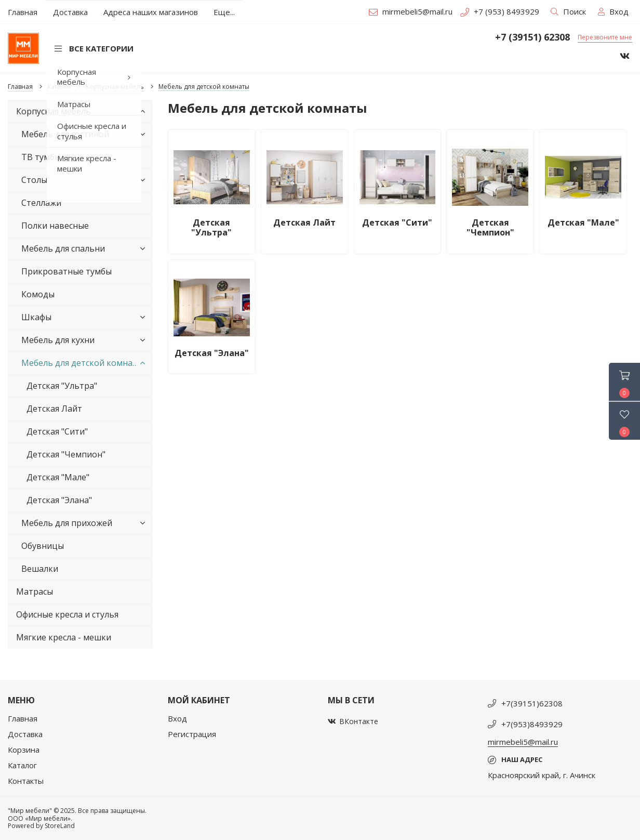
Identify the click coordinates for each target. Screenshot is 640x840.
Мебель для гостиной (85, 134)
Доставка (25, 734)
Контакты (26, 781)
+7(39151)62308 (532, 703)
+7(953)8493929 (532, 724)
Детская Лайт (54, 409)
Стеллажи (41, 203)
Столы (85, 180)
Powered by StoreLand (41, 826)
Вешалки (40, 569)
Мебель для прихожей (85, 523)
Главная (23, 718)
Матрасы (35, 592)
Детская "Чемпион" (66, 454)
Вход (177, 718)
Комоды (38, 294)
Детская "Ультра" (62, 386)
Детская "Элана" (59, 500)
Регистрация (192, 734)
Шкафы (85, 317)
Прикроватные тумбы (66, 271)
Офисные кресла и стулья (67, 614)
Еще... (224, 12)
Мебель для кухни (85, 340)
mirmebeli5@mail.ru (411, 11)
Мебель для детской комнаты (85, 363)
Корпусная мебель (83, 111)
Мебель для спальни (85, 248)
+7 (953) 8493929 (500, 11)
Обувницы (43, 546)
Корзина (24, 750)
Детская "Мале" (58, 477)
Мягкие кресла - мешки (64, 637)
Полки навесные (55, 226)
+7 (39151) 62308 (532, 37)
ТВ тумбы (41, 157)
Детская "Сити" (57, 431)
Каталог (22, 765)
